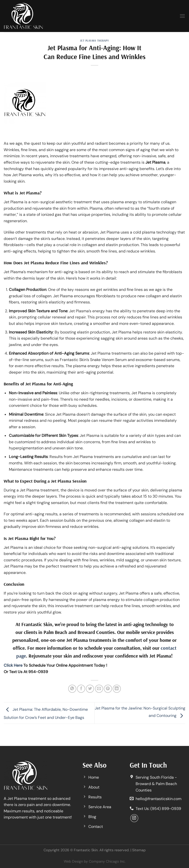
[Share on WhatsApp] (72, 689)
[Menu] (182, 16)
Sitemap (139, 850)
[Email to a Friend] (99, 689)
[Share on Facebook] (81, 689)
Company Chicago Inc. (107, 861)
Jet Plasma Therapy (94, 41)
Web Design (73, 861)
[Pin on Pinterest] (108, 689)
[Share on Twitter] (90, 689)
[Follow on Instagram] (134, 818)
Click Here (13, 665)
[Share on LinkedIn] (117, 689)
